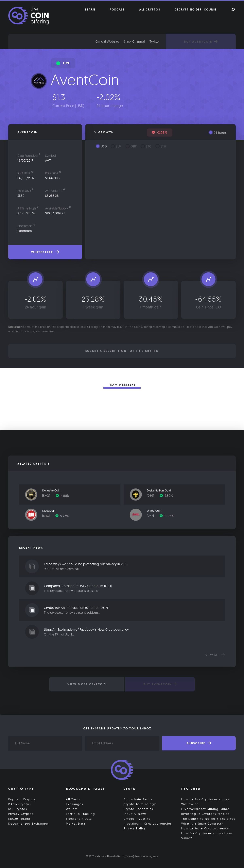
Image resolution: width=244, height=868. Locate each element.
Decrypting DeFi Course (196, 9)
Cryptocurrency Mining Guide (205, 809)
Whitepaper (45, 252)
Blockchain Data (79, 819)
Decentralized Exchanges (29, 823)
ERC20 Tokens (20, 819)
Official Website (111, 41)
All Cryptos (150, 9)
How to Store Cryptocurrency (205, 828)
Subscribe (199, 743)
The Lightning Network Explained (208, 819)
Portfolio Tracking (81, 814)
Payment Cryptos (22, 799)
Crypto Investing (137, 819)
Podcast (117, 9)
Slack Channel (138, 41)
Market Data (76, 823)
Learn (90, 9)
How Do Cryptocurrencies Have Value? (207, 835)
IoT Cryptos (18, 809)
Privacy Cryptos (21, 814)
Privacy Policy (135, 828)
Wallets (72, 809)
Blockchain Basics (138, 799)
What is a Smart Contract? (202, 823)
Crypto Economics (138, 809)
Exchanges (75, 804)
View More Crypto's (86, 684)
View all (215, 655)
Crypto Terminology (140, 804)
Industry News (135, 814)
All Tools (73, 799)
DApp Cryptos (20, 804)
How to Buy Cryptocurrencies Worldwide (205, 802)
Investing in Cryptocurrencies (148, 823)
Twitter (159, 41)
